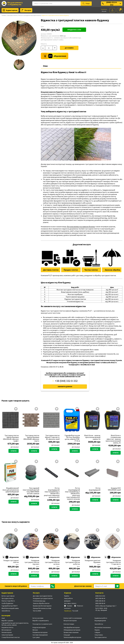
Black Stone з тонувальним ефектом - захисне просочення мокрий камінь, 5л (113, 439)
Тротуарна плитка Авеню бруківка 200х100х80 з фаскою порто (31, 438)
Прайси (67, 596)
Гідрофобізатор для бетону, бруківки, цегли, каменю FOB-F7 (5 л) (72, 438)
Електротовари (69, 624)
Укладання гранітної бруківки (93, 561)
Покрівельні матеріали (40, 632)
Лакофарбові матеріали (72, 627)
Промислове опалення (71, 632)
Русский (104, 11)
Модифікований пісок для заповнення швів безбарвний (11, 490)
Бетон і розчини (38, 618)
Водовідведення (100, 621)
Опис (45, 66)
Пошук (86, 4)
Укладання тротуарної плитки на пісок (52, 562)
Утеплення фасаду (39, 601)
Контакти (67, 608)
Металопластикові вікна (103, 627)
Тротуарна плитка (12, 15)
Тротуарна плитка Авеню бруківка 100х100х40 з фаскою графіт (11, 438)
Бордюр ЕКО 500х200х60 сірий (114, 489)
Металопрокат (6, 630)
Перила (97, 630)
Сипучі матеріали (7, 635)
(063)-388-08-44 (100, 603)
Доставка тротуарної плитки (43, 596)
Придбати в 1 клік (74, 30)
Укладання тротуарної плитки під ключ (32, 562)
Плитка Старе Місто (8, 601)
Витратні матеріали (70, 621)
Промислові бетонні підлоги (42, 606)
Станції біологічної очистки (11, 637)
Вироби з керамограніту (41, 621)
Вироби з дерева (7, 621)
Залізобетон (6, 611)
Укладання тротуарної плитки (43, 598)
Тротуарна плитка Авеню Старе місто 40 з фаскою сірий (52, 437)
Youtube (68, 606)
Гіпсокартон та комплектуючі (42, 624)
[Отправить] (53, 586)
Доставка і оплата (70, 603)
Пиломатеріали (7, 632)
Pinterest (79, 606)
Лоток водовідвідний (95, 489)
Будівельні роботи (101, 618)
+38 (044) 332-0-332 (65, 381)
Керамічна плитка (7, 627)
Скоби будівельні (7, 603)
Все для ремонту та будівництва (12, 3)
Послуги (26, 10)
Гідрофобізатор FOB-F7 (10, 606)
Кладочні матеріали (39, 627)
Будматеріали (10, 10)
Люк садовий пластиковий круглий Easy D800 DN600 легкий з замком (31, 491)
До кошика (69, 48)
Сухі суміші (36, 637)
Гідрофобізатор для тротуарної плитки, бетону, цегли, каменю (15, 624)
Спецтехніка (99, 635)
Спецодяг (67, 635)
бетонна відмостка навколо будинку (81, 227)
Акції (3, 618)
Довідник (67, 601)
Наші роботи (68, 598)
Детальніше (15, 447)
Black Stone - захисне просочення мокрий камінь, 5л (92, 437)
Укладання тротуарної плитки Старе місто (113, 562)
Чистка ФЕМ (37, 611)
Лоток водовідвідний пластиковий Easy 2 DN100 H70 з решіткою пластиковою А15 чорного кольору (72, 494)
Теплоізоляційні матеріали (72, 637)
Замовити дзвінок (65, 387)
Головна (4, 15)
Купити (14, 451)
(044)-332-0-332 (112, 4)
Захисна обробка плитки (41, 603)
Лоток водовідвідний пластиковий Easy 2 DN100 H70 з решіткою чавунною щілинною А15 (52, 493)
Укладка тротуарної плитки (11, 561)
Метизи (35, 630)
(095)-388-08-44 (100, 601)
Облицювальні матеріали (72, 630)
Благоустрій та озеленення (73, 618)
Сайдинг (97, 632)
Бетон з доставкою (8, 596)
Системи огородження (40, 635)
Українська (104, 9)
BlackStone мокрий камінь (10, 608)
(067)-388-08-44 (100, 598)
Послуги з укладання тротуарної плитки (30, 15)
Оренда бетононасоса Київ (42, 608)
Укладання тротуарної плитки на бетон (73, 562)
